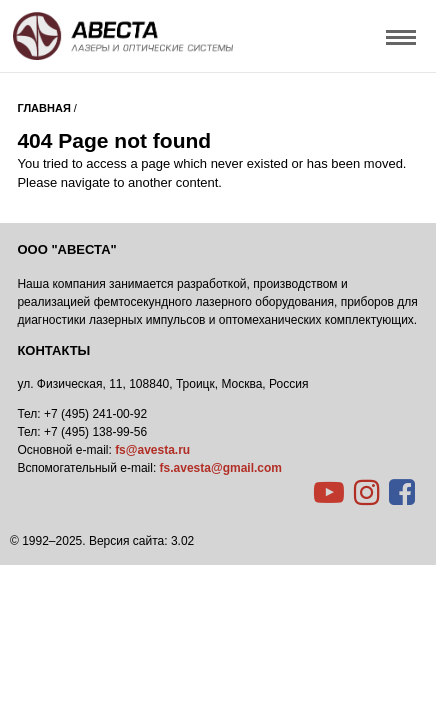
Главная (43, 108)
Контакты (53, 350)
